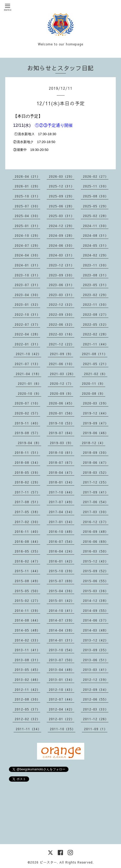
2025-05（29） (96, 206)
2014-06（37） (96, 620)
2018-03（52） (96, 472)
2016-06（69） (96, 541)
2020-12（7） (62, 383)
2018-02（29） (27, 482)
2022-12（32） (62, 304)
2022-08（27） (96, 314)
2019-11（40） (27, 423)
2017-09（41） (96, 492)
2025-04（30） (27, 216)
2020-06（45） (62, 403)
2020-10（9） (30, 393)
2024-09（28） (62, 235)
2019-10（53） (62, 423)
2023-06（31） (62, 285)
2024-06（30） (62, 245)
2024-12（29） (62, 226)
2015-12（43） (96, 561)
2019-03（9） (62, 443)
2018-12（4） (94, 443)
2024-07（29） (27, 245)
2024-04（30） (27, 255)
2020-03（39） (96, 403)
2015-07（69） (62, 581)
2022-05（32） (96, 324)
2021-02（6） (96, 374)
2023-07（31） (27, 285)
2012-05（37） (27, 709)
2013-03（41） (96, 670)
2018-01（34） (62, 482)
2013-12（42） (96, 640)
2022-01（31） (27, 344)
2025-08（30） (96, 196)
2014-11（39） (27, 611)
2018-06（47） (96, 462)
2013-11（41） (27, 650)
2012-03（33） (96, 709)
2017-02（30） (27, 522)
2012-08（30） (27, 699)
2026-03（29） (62, 176)
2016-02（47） (27, 561)
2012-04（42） (62, 709)
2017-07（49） (62, 502)
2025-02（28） (96, 216)
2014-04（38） (62, 630)
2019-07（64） (62, 433)
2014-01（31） (62, 640)
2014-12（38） (96, 601)
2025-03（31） (62, 216)
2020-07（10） (27, 403)
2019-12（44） (96, 413)
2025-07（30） (27, 206)
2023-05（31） (96, 285)
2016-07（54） (62, 541)
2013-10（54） (62, 650)
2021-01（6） (30, 383)
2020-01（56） (62, 413)
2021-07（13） (27, 364)
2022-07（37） (27, 324)
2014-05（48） (27, 630)
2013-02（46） (27, 680)
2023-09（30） (62, 275)
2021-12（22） (62, 344)
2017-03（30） (96, 512)
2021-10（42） (28, 354)
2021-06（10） (62, 364)
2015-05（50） (27, 591)
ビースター (48, 862)
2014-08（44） (27, 620)
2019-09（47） (96, 423)
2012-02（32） (27, 719)
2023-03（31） (62, 295)
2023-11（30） (96, 265)
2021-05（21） (96, 364)
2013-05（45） (27, 670)
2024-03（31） (62, 255)
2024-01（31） (27, 265)
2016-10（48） (62, 532)
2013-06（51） (96, 660)
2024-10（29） (27, 235)
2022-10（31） (27, 314)
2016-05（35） (27, 551)
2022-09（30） (62, 314)
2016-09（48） (96, 532)
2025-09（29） (62, 196)
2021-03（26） (63, 374)
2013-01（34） (62, 680)
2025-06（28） (62, 206)
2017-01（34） (62, 522)
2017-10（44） (62, 492)
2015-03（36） (96, 591)
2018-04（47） (62, 472)
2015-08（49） (27, 581)
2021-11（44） (96, 344)
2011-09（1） (96, 729)
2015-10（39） (62, 571)
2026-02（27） (96, 176)
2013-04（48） (62, 670)
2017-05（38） (27, 512)
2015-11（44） (27, 571)
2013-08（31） (27, 660)
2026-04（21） (27, 176)
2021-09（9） (62, 354)
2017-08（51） (27, 502)
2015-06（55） (96, 581)
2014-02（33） (27, 640)
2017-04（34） (62, 512)
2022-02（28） (96, 334)
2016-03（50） (96, 551)
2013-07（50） (62, 660)
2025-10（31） (27, 196)
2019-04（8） (30, 443)
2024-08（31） (96, 235)
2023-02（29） (96, 295)
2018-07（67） (62, 462)
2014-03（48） (96, 630)
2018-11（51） (27, 453)
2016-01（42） (62, 561)
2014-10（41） (62, 611)
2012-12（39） (96, 680)
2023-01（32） (27, 304)
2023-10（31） (27, 275)
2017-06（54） (96, 502)
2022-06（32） (62, 324)
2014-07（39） (62, 620)
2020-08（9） (94, 393)
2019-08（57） (27, 433)
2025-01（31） (27, 226)
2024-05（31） (96, 245)
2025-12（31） (62, 186)
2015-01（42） (62, 601)
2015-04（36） (62, 591)
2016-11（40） (27, 532)
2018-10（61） (62, 453)
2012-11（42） (27, 690)
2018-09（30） (96, 453)
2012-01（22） (62, 719)
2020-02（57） (27, 413)
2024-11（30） (96, 226)
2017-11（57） (27, 492)
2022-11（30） (96, 304)
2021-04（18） (28, 374)
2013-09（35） (96, 650)
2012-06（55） (96, 699)
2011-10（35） (63, 729)
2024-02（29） (96, 255)
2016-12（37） (96, 522)
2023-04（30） (27, 295)
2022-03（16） (62, 334)
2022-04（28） (27, 334)
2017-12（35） (96, 482)
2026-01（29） (27, 186)
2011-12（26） (96, 719)
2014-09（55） (96, 611)
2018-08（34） (27, 462)
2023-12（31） (62, 265)
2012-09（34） (96, 690)
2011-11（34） (28, 729)
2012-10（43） (62, 690)
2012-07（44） (62, 699)
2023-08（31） (96, 275)
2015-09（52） (96, 571)
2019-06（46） (96, 433)
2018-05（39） (27, 472)
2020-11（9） (94, 383)
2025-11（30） (96, 186)
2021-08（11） (95, 354)
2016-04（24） (62, 551)
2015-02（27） (27, 601)
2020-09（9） (62, 393)
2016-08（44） (27, 541)
